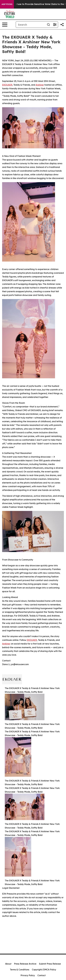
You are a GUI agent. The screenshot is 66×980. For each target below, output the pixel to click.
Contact (42, 975)
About (8, 964)
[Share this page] (62, 25)
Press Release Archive (25, 964)
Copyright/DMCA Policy (44, 970)
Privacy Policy (28, 975)
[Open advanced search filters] (55, 25)
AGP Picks (7, 4)
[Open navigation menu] (5, 25)
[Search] (31, 25)
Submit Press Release (50, 964)
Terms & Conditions (20, 970)
